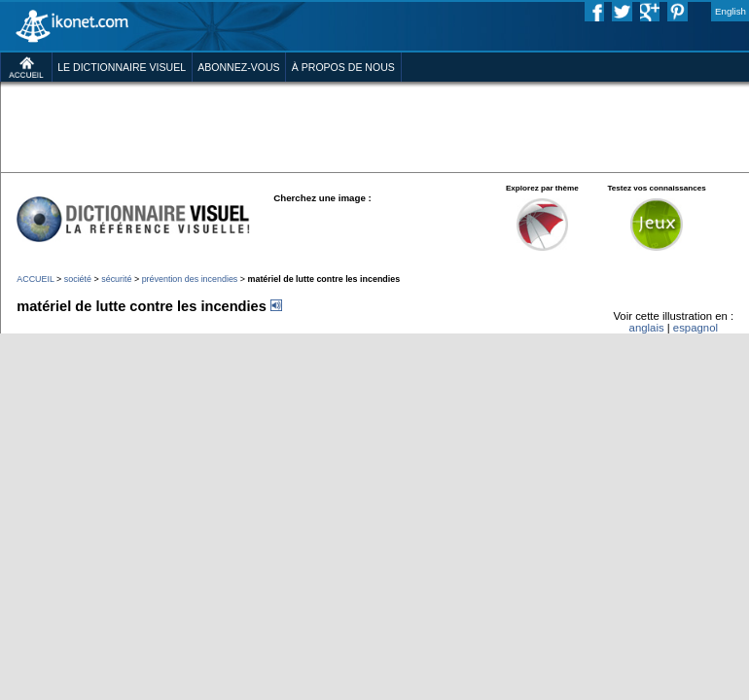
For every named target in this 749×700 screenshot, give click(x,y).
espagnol (695, 328)
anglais (647, 328)
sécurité (116, 279)
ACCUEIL (35, 279)
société (78, 279)
